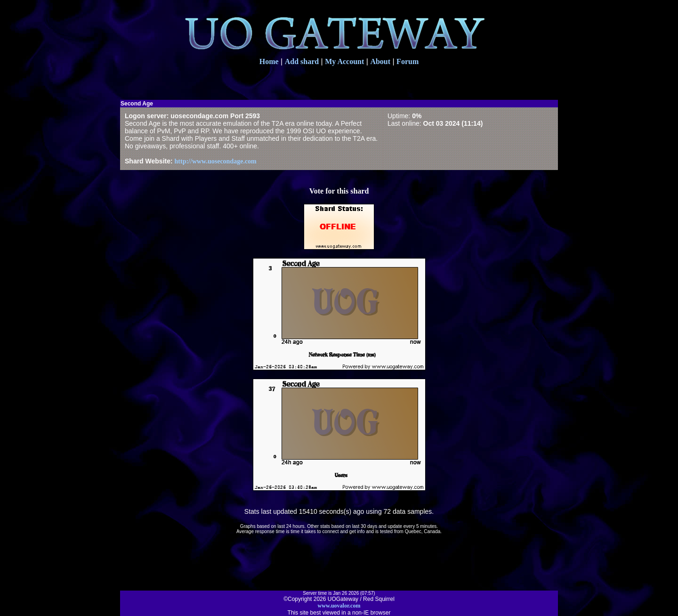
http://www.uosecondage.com (216, 161)
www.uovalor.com (339, 606)
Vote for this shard (339, 191)
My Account (344, 61)
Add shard (302, 61)
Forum (408, 61)
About (380, 61)
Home (269, 61)
